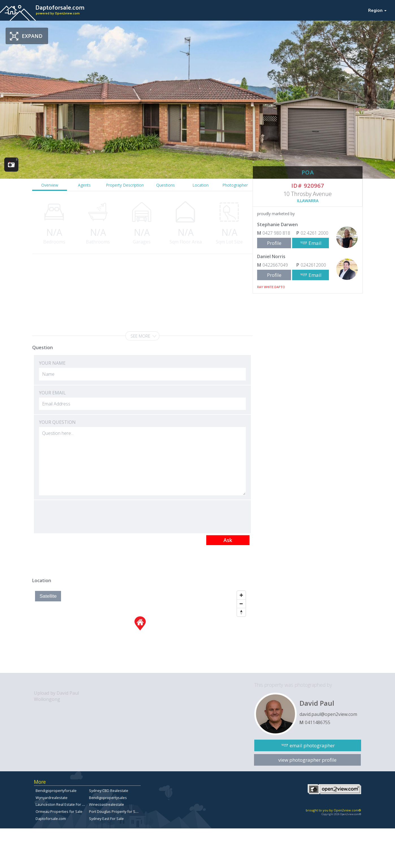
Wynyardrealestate (52, 798)
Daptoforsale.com (51, 819)
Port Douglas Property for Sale (115, 811)
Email (315, 243)
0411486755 (318, 722)
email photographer (312, 745)
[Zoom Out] (241, 604)
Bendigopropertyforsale (56, 791)
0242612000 (313, 265)
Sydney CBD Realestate (109, 791)
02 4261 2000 (314, 233)
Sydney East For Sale (106, 819)
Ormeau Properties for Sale (59, 811)
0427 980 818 (276, 233)
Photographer (235, 185)
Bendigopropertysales (108, 798)
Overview (50, 185)
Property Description (125, 185)
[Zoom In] (241, 595)
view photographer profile (307, 760)
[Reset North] (241, 612)
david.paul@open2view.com (328, 714)
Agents (84, 185)
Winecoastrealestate (107, 804)
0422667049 (275, 265)
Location (200, 185)
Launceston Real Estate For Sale (62, 804)
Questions (166, 185)
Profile (274, 243)
